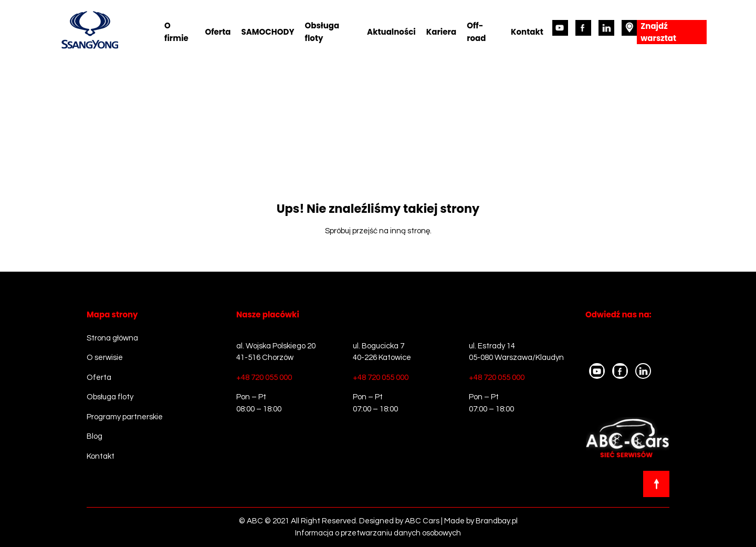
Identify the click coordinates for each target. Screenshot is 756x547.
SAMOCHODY (268, 32)
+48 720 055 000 (264, 378)
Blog (94, 436)
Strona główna (112, 338)
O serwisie (105, 358)
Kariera (441, 32)
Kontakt (527, 32)
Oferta (218, 32)
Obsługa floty (322, 32)
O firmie (176, 32)
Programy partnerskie (125, 417)
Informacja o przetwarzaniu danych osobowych (378, 533)
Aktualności (391, 32)
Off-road (476, 32)
